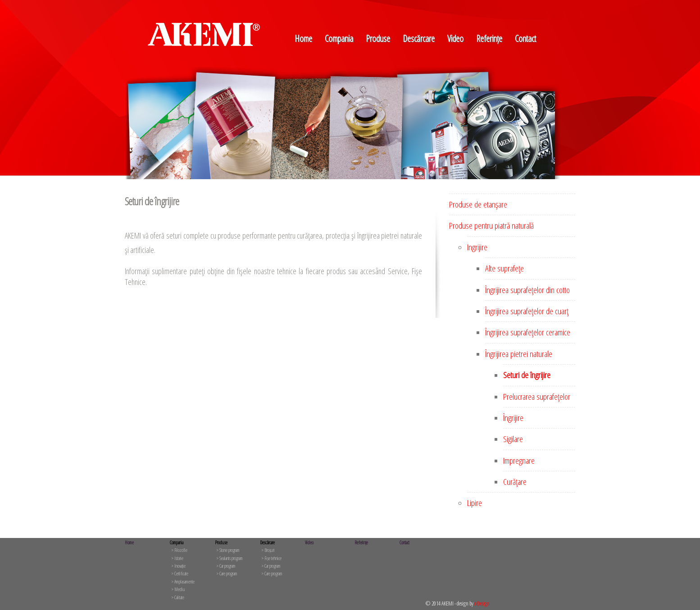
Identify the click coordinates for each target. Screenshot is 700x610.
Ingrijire (477, 247)
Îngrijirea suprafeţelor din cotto (527, 290)
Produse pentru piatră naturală (491, 226)
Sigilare (513, 439)
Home (303, 38)
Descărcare (419, 38)
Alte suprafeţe (505, 268)
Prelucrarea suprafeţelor (537, 397)
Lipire (475, 503)
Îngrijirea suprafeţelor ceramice (528, 332)
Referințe (489, 38)
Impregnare (519, 461)
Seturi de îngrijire (527, 375)
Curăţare (515, 482)
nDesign (482, 603)
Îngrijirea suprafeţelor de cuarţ (527, 311)
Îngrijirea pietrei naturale (519, 354)
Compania (339, 38)
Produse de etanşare (478, 204)
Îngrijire (513, 418)
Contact (525, 38)
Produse (378, 38)
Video (455, 38)
